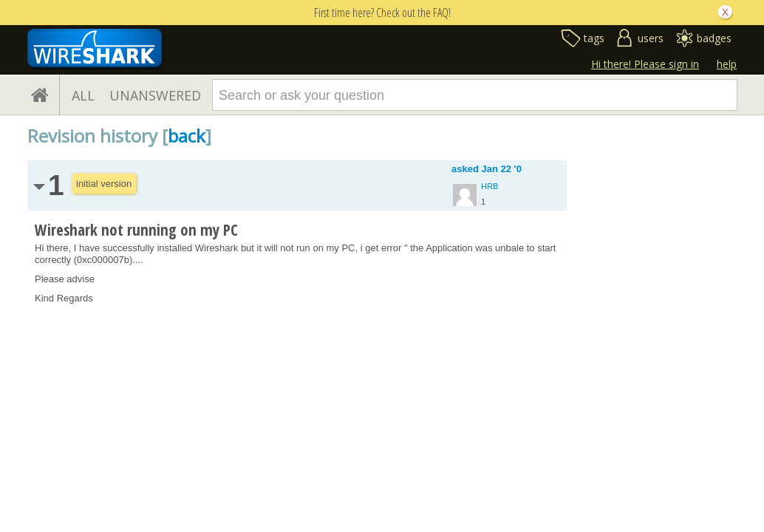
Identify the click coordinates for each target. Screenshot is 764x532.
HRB (490, 186)
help (727, 64)
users (651, 38)
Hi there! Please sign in (645, 64)
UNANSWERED (155, 95)
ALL (83, 95)
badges (714, 38)
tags (594, 38)
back (187, 136)
